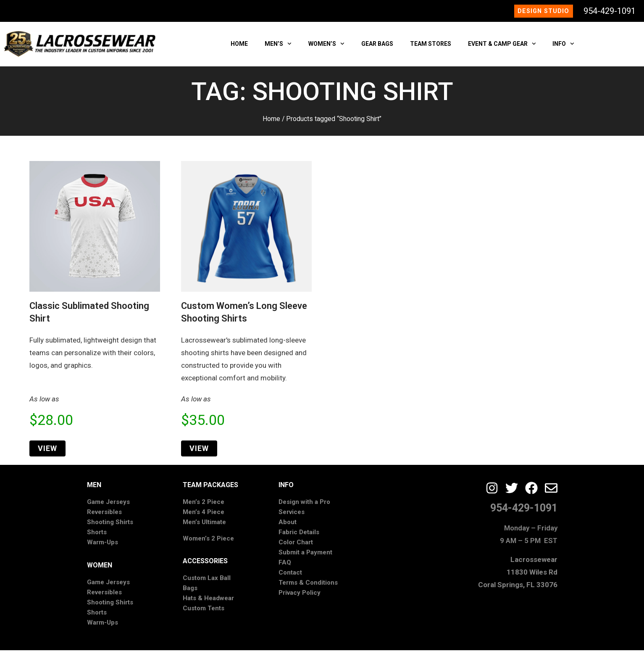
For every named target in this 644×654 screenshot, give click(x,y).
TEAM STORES (431, 47)
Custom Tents (204, 612)
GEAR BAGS (377, 47)
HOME (239, 47)
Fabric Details (299, 536)
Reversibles (104, 516)
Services (292, 516)
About (288, 526)
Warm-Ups (103, 546)
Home (271, 122)
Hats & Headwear (208, 602)
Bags (190, 592)
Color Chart (296, 546)
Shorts (97, 536)
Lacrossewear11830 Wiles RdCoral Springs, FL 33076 (518, 575)
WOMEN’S (326, 47)
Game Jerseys (108, 506)
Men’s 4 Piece (204, 516)
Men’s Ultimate (204, 526)
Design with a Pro (304, 506)
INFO (563, 47)
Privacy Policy (300, 596)
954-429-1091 (610, 13)
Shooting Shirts (110, 526)
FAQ (285, 566)
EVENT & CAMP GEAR (502, 47)
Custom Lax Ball (207, 582)
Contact (290, 576)
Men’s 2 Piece (204, 506)
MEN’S (278, 47)
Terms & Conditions (308, 586)
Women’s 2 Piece (208, 542)
